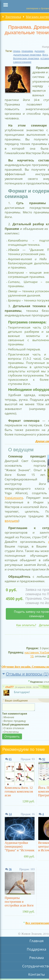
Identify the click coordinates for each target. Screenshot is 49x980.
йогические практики (26, 58)
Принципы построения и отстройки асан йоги (19, 902)
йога (45, 55)
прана (17, 51)
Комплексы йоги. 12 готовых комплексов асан (19, 791)
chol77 (9, 687)
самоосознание (22, 62)
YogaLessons (14, 498)
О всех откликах (14, 728)
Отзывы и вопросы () (27, 674)
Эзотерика (13, 17)
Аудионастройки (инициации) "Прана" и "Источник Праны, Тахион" (20, 847)
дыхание (39, 51)
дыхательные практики (27, 55)
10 (32, 656)
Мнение (9, 717)
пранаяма (27, 51)
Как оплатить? (26, 625)
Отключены (11, 732)
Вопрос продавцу (15, 721)
